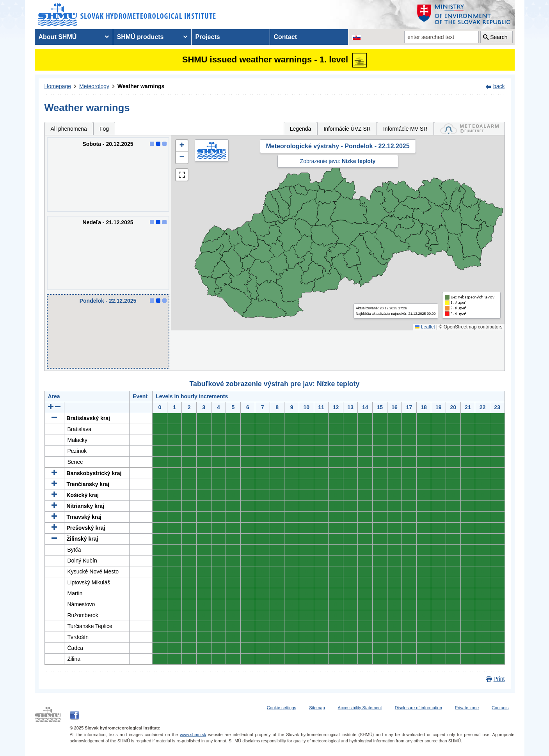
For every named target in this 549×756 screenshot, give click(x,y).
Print (499, 679)
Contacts (500, 708)
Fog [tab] (104, 129)
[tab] (469, 129)
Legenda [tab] (301, 129)
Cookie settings (282, 708)
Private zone (467, 708)
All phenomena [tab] (69, 129)
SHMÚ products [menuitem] (140, 37)
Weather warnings (141, 86)
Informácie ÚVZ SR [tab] (347, 129)
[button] (182, 146)
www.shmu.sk (193, 735)
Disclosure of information (418, 708)
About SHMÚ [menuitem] (58, 37)
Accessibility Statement (360, 708)
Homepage (58, 86)
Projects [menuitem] (208, 37)
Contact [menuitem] (286, 37)
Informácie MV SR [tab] (405, 129)
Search (499, 37)
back (499, 86)
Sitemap (317, 708)
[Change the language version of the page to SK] (357, 37)
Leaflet (425, 327)
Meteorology (94, 86)
